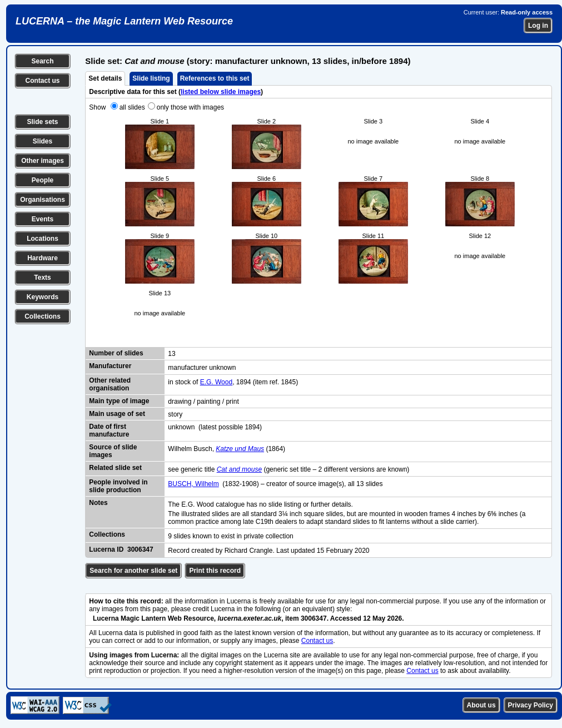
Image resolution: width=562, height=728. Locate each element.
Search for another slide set (133, 571)
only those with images (190, 107)
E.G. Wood (216, 382)
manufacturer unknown (202, 368)
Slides (43, 141)
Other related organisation (110, 384)
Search (42, 61)
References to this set (215, 78)
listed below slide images (221, 92)
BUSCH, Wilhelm (193, 484)
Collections (43, 316)
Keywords (43, 297)
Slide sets (42, 122)
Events (43, 219)
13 (171, 354)
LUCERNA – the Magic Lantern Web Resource (124, 21)
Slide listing (151, 78)
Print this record (215, 571)
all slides (132, 107)
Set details (105, 78)
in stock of (184, 382)
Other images (43, 161)
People (43, 180)
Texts (42, 278)
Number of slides (116, 353)
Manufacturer (110, 366)
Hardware (43, 258)
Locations (43, 239)
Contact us (42, 81)
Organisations (43, 200)
